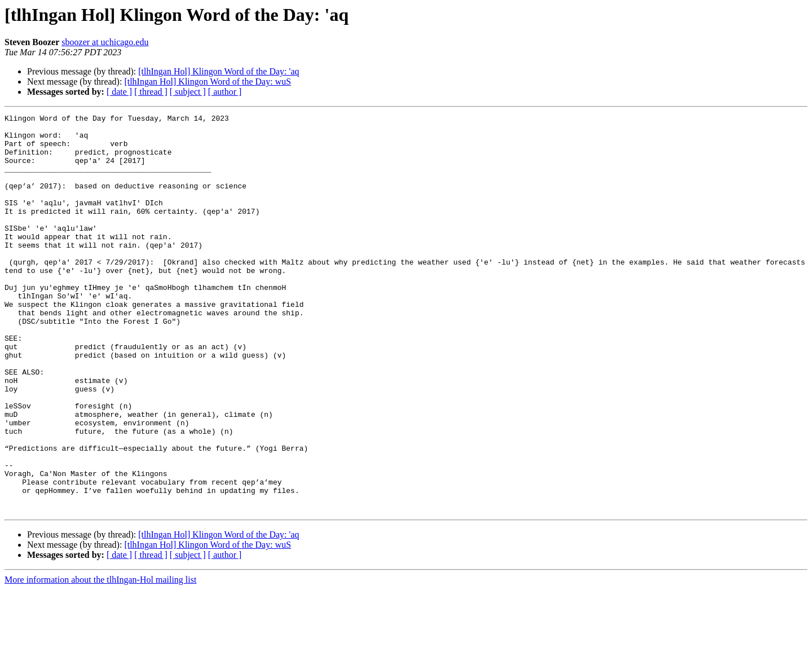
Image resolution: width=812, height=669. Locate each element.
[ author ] (225, 92)
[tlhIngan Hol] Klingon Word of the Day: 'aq (219, 71)
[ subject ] (188, 92)
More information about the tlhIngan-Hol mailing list (100, 659)
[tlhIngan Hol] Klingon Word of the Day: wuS (208, 82)
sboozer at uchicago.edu (105, 42)
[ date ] (119, 92)
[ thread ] (151, 92)
